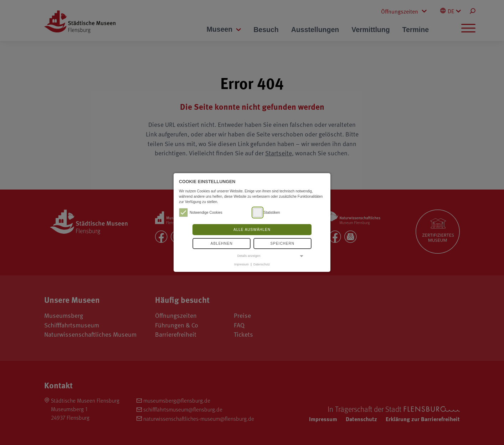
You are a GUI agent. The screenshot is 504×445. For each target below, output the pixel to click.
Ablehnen (222, 244)
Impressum (241, 264)
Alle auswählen (252, 230)
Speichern (282, 244)
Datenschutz (262, 264)
